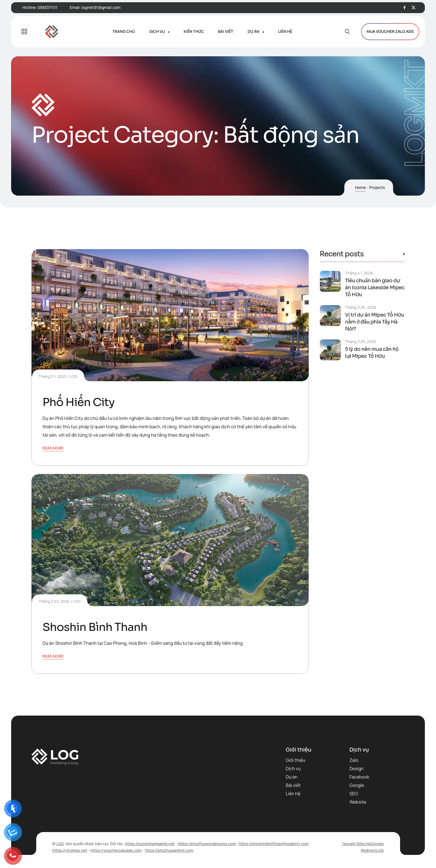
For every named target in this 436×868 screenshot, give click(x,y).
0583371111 (48, 7)
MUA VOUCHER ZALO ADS (390, 32)
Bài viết (226, 31)
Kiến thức (194, 31)
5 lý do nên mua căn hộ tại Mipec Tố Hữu (372, 353)
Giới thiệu (296, 760)
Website (358, 802)
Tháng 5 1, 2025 (53, 376)
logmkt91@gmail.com (101, 7)
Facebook (359, 777)
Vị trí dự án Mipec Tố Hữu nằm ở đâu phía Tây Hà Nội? (375, 322)
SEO (354, 794)
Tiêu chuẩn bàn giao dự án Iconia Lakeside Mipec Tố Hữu (375, 288)
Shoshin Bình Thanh (95, 627)
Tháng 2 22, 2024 (54, 601)
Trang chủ (124, 31)
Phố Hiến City (79, 402)
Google (357, 785)
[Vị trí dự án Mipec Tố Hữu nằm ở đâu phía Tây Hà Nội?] (330, 316)
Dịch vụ (157, 31)
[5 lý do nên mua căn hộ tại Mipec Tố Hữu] (330, 350)
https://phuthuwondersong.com (207, 844)
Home (360, 187)
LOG (73, 376)
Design (356, 769)
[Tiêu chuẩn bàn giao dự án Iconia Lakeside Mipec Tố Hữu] (330, 281)
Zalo (354, 760)
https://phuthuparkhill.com (169, 850)
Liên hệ (285, 31)
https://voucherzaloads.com (116, 850)
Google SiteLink (356, 844)
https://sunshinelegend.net (150, 844)
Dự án (254, 31)
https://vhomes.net (70, 850)
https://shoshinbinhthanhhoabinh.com (274, 844)
